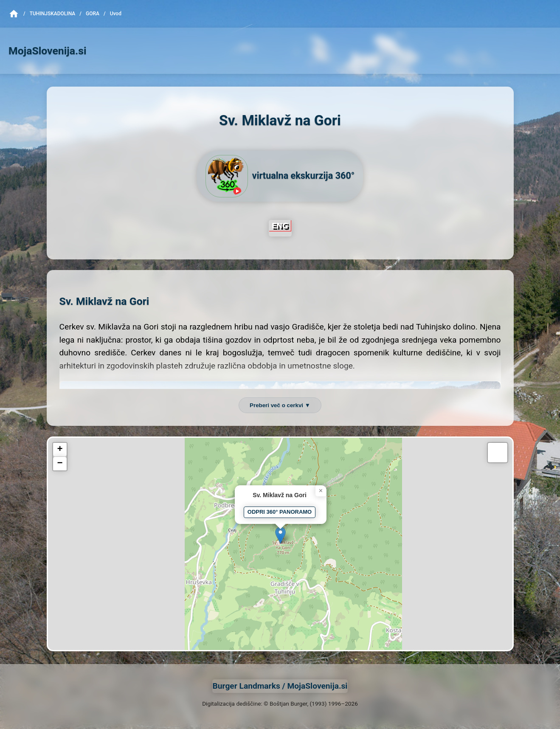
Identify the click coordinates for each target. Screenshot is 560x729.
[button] (280, 535)
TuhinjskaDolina (53, 14)
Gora (93, 14)
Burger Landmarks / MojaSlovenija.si (280, 686)
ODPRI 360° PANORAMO (280, 512)
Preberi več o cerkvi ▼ (280, 405)
